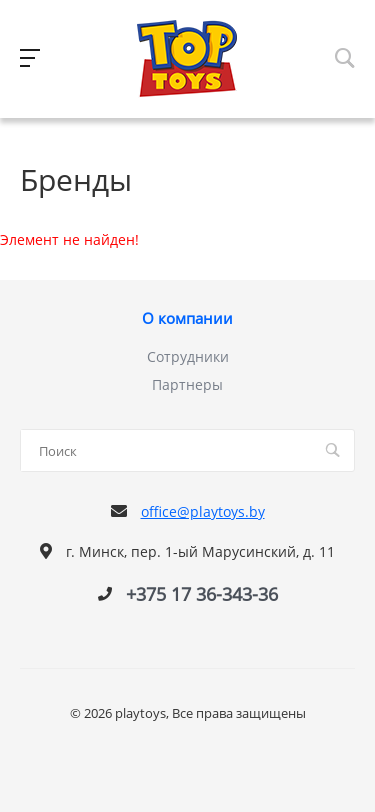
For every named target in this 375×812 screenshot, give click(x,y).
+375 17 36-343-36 (202, 594)
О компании (187, 319)
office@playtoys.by (203, 511)
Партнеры (187, 384)
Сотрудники (188, 356)
